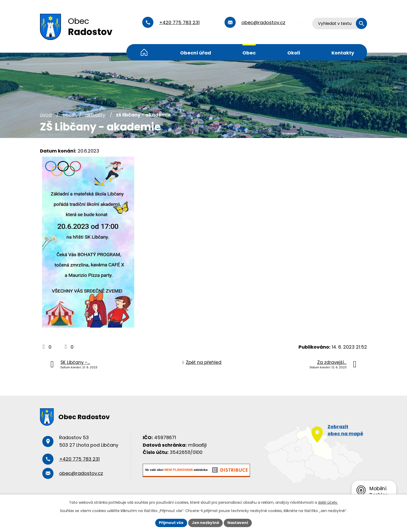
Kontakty (343, 53)
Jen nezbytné (205, 523)
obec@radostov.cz (263, 22)
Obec (249, 53)
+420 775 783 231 (179, 22)
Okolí (294, 53)
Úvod (144, 52)
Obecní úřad (196, 53)
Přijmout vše (171, 523)
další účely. (328, 502)
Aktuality (95, 115)
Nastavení (238, 523)
